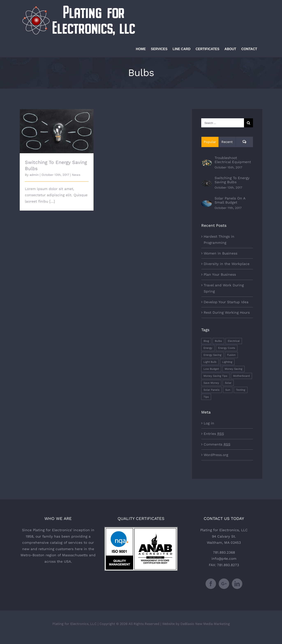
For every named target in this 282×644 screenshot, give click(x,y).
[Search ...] (223, 123)
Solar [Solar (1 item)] (228, 383)
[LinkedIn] (237, 584)
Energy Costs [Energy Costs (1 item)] (227, 348)
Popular (210, 142)
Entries (214, 434)
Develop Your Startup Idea (226, 302)
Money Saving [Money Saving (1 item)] (233, 369)
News (76, 175)
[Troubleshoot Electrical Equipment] (207, 163)
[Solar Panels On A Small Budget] (207, 203)
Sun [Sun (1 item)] (228, 390)
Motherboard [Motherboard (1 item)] (241, 376)
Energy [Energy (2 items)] (208, 348)
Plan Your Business (220, 274)
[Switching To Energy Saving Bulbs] (207, 183)
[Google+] (224, 584)
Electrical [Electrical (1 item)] (234, 341)
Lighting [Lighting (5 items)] (227, 362)
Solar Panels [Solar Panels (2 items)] (211, 390)
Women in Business (221, 253)
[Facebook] (211, 584)
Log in (209, 423)
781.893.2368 (224, 552)
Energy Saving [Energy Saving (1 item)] (212, 355)
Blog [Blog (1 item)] (206, 341)
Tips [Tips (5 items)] (206, 397)
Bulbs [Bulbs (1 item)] (218, 341)
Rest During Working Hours (227, 312)
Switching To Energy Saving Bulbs (232, 180)
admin (34, 175)
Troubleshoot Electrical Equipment (233, 160)
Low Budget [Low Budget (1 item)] (211, 369)
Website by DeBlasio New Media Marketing (196, 624)
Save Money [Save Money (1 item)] (211, 383)
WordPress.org (216, 455)
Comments (217, 444)
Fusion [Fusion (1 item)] (231, 355)
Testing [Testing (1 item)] (241, 390)
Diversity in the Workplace (227, 264)
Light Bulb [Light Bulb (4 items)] (210, 362)
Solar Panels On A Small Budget (230, 200)
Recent (227, 142)
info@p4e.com (224, 559)
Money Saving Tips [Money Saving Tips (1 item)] (215, 376)
